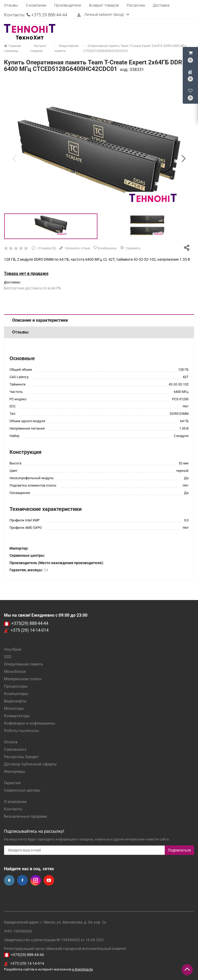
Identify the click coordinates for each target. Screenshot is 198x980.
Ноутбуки (13, 649)
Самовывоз (15, 749)
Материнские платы (23, 679)
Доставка (161, 5)
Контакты (13, 809)
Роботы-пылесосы (22, 731)
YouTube (49, 880)
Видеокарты (15, 701)
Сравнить (130, 248)
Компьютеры (16, 694)
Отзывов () (47, 248)
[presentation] (14, 158)
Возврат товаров (104, 5)
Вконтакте (9, 880)
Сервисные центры (22, 790)
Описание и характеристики (40, 320)
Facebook (22, 880)
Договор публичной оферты (30, 764)
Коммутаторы (17, 716)
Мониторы (14, 708)
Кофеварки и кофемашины (30, 723)
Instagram (36, 880)
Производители (68, 5)
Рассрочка (136, 5)
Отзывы (11, 5)
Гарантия (12, 783)
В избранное (105, 248)
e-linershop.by (82, 969)
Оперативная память (23, 664)
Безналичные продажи (25, 816)
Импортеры (15, 772)
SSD (8, 657)
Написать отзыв (77, 248)
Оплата (11, 742)
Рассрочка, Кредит (21, 757)
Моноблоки (15, 672)
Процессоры (16, 686)
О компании (36, 5)
